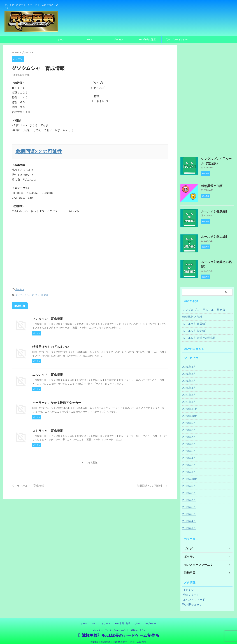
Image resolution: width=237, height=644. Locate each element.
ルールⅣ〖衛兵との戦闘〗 (216, 261)
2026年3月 (188, 371)
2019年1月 (188, 525)
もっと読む (92, 460)
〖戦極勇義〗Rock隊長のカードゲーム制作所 (119, 632)
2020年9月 (188, 420)
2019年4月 (188, 518)
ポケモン (118, 39)
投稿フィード (190, 592)
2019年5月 (188, 511)
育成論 (45, 293)
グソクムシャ (22, 293)
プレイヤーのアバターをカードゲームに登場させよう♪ (118, 627)
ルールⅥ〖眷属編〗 (212, 210)
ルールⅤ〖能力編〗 (212, 235)
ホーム (61, 39)
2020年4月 (188, 455)
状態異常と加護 (210, 185)
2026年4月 (188, 364)
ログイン (187, 587)
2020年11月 (189, 406)
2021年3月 (188, 392)
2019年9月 (188, 483)
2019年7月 (188, 497)
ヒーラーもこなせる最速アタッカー (55, 400)
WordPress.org (191, 602)
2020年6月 (188, 441)
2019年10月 (189, 476)
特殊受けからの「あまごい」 (51, 344)
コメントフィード (192, 597)
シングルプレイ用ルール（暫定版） (202, 307)
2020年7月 (188, 434)
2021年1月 (188, 399)
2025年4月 (188, 385)
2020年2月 (188, 462)
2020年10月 (189, 413)
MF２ (90, 39)
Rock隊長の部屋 (147, 39)
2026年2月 (188, 378)
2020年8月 (188, 427)
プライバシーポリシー (176, 39)
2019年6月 (188, 504)
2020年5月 (188, 448)
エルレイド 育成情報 (47, 372)
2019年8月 (188, 490)
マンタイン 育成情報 (47, 316)
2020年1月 (188, 469)
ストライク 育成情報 (47, 428)
